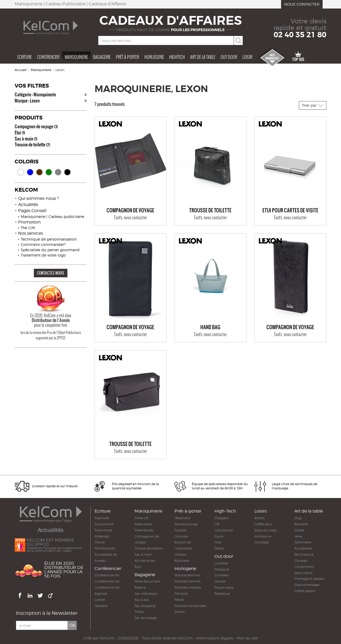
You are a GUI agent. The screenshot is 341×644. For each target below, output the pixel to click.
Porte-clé (141, 518)
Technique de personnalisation (49, 239)
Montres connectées (190, 606)
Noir (67, 172)
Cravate (180, 554)
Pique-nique (224, 587)
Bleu (30, 172)
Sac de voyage (146, 618)
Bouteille (301, 524)
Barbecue (222, 594)
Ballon (259, 518)
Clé (217, 524)
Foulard (180, 530)
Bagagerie (102, 57)
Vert (49, 172)
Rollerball (102, 536)
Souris (219, 536)
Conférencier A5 (107, 581)
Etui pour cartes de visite (290, 210)
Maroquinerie (76, 57)
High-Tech (225, 511)
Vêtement (182, 518)
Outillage (262, 542)
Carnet (100, 600)
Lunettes (221, 563)
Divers (219, 548)
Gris (58, 172)
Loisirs (261, 511)
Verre (298, 536)
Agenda (101, 594)
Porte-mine (103, 530)
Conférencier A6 (107, 587)
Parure (100, 542)
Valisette (101, 606)
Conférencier (48, 57)
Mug (298, 518)
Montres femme (187, 575)
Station (180, 612)
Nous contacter (302, 4)
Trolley (139, 612)
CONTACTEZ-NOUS (51, 273)
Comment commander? (43, 244)
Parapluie (222, 569)
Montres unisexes (188, 587)
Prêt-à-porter (188, 511)
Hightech (177, 57)
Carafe (299, 530)
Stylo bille (102, 518)
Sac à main (26, 139)
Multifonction (105, 548)
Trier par (313, 105)
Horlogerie (154, 57)
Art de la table (203, 57)
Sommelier (303, 542)
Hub (218, 542)
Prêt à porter (127, 57)
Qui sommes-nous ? (38, 198)
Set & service (304, 554)
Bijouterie (182, 561)
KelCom (107, 638)
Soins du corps (265, 530)
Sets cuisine (303, 573)
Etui (20, 133)
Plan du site (247, 638)
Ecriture (25, 57)
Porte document (147, 581)
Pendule (181, 594)
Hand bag (210, 327)
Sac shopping (145, 606)
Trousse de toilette (32, 145)
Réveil (179, 600)
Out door (229, 57)
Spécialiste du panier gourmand (50, 250)
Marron (39, 172)
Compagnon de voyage (36, 126)
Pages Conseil (32, 211)
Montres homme (188, 581)
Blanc (21, 172)
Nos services (31, 233)
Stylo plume (104, 524)
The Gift (28, 228)
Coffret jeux (263, 524)
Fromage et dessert (309, 579)
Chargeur (222, 518)
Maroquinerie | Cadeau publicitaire (52, 216)
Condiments (304, 567)
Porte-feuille (144, 530)
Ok (72, 625)
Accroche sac (145, 561)
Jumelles (221, 575)
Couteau (301, 561)
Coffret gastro (305, 591)
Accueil (21, 70)
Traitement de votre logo (43, 255)
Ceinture (181, 536)
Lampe (220, 581)
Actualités (28, 205)
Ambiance (263, 536)
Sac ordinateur (146, 594)
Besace (140, 587)
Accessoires (303, 548)
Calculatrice (224, 530)
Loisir (247, 57)
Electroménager (307, 585)
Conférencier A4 (107, 575)
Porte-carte (143, 524)
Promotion (29, 222)
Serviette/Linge (186, 524)
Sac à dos (142, 600)
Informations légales (215, 638)
